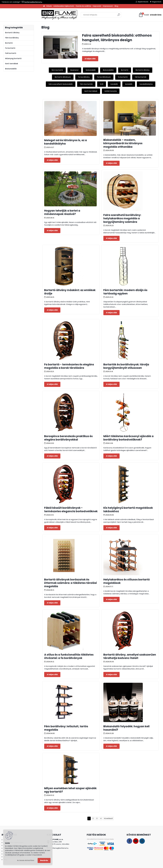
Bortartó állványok (63, 77)
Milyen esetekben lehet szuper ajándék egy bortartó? (70, 790)
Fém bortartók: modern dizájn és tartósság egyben (125, 292)
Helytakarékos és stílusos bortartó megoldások (127, 581)
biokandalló (91, 70)
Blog (116, 6)
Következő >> (108, 818)
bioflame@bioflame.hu (33, 2)
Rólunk (49, 6)
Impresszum (108, 6)
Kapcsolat (97, 6)
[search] (106, 16)
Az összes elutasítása (26, 860)
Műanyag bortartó (13, 58)
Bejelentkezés (143, 2)
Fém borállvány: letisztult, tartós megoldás (66, 728)
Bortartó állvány (143, 70)
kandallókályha (146, 84)
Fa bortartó (10, 48)
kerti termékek (91, 91)
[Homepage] (44, 6)
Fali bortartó (11, 53)
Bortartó (125, 70)
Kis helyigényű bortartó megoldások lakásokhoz (128, 509)
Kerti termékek (12, 64)
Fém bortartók (86, 84)
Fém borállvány (12, 38)
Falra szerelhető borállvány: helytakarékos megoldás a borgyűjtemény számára (122, 218)
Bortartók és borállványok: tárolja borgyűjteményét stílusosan (126, 366)
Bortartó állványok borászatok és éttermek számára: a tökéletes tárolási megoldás (71, 583)
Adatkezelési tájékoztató (64, 6)
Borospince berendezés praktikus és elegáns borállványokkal (68, 438)
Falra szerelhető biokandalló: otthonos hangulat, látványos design (117, 38)
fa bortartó (123, 77)
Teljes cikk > (90, 59)
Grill (102, 84)
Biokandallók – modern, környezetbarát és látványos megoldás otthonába (123, 143)
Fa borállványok (104, 77)
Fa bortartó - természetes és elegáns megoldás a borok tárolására (69, 366)
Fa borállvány (84, 77)
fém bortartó (57, 70)
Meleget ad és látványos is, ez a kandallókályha (66, 142)
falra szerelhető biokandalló (61, 84)
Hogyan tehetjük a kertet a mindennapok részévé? (62, 212)
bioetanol (74, 70)
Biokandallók (108, 70)
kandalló (114, 84)
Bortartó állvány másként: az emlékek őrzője (70, 292)
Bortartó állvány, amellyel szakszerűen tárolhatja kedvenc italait (130, 656)
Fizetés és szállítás (83, 6)
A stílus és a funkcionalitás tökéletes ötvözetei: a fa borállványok (69, 656)
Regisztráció (157, 2)
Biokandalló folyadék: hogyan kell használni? (126, 728)
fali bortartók (141, 77)
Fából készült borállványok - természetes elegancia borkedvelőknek (71, 509)
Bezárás (44, 860)
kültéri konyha (111, 91)
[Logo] (20, 15)
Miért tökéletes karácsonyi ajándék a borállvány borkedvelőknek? (128, 438)
